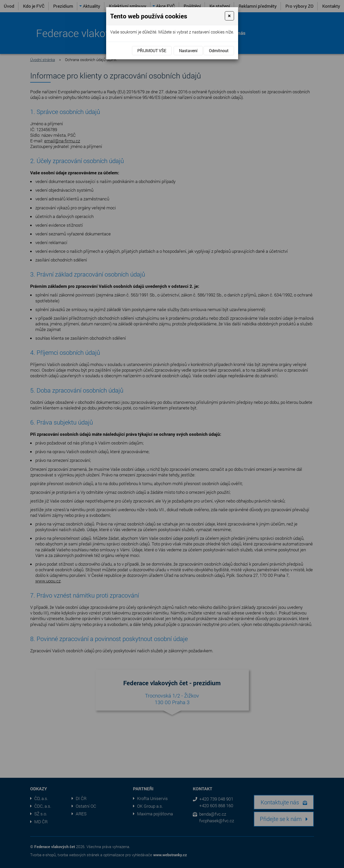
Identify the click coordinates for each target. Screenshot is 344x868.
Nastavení (188, 50)
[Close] (229, 16)
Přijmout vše (152, 50)
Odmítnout (219, 50)
